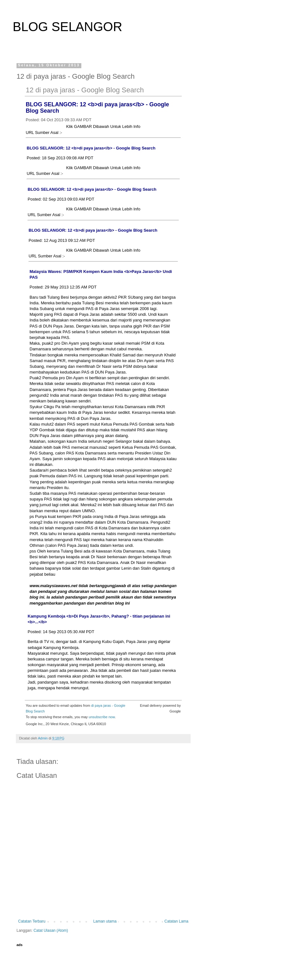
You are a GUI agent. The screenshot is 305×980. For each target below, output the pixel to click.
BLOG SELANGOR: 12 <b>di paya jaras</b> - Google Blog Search (91, 148)
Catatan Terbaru (32, 921)
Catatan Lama (176, 921)
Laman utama (105, 921)
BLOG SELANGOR (68, 27)
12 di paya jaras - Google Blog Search (85, 90)
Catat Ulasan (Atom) (51, 930)
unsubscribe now (102, 717)
